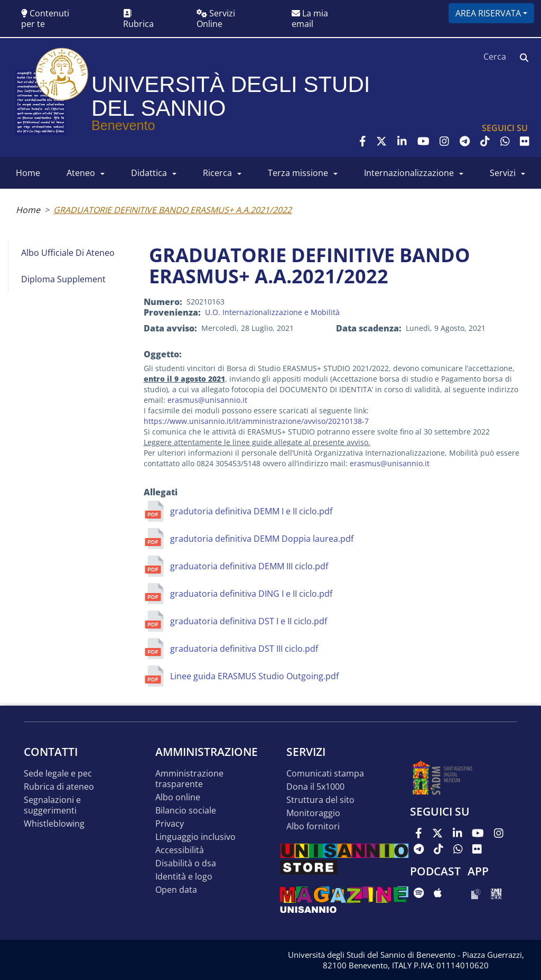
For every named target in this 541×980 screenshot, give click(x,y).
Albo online (178, 797)
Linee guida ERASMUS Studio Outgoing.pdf (254, 676)
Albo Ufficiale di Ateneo (68, 253)
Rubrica (138, 19)
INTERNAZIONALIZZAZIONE (409, 173)
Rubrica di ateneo (59, 787)
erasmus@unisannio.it (207, 400)
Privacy (170, 824)
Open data (176, 890)
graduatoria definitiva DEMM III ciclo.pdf (249, 566)
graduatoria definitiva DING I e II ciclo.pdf (251, 594)
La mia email (310, 19)
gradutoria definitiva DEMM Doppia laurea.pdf (262, 539)
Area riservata (488, 13)
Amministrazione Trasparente (189, 779)
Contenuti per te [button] (45, 19)
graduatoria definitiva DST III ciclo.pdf (244, 649)
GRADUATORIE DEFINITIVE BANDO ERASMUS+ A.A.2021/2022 (172, 210)
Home (28, 210)
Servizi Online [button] (216, 19)
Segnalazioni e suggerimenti (52, 805)
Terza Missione (298, 173)
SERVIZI (503, 173)
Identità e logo (184, 877)
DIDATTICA (149, 173)
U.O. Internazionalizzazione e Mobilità (272, 312)
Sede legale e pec (58, 774)
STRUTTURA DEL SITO (320, 800)
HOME (28, 173)
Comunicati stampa (325, 774)
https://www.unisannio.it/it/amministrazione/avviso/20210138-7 (256, 421)
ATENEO (81, 173)
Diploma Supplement (63, 279)
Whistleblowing (54, 824)
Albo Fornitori (313, 826)
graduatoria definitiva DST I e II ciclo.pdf (249, 621)
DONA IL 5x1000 (315, 787)
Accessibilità (180, 850)
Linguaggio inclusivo (195, 837)
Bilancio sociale (186, 811)
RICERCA (217, 173)
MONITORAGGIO (313, 813)
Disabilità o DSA (186, 863)
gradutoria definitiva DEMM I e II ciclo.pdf (251, 511)
